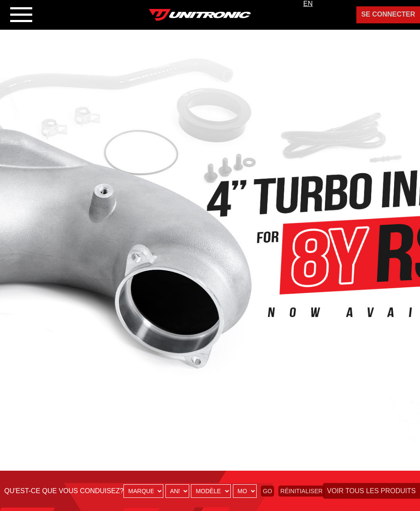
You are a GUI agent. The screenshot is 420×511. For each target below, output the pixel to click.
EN (308, 4)
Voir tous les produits (371, 491)
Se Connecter (388, 14)
